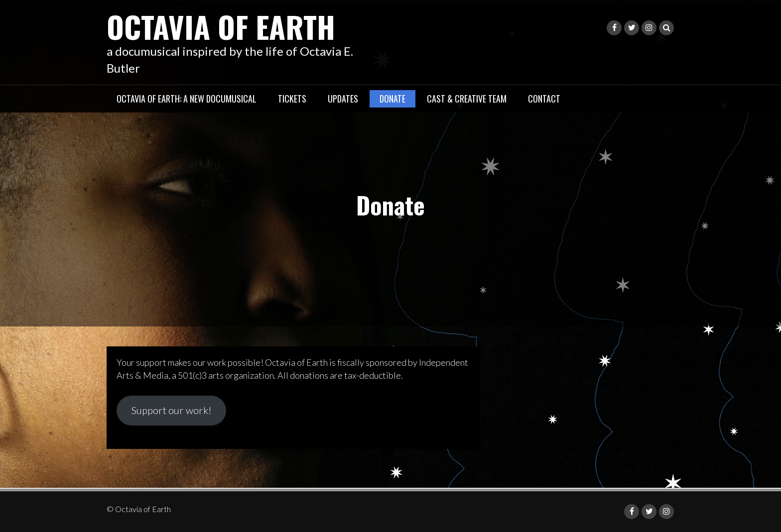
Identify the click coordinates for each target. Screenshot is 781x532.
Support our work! (171, 410)
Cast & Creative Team (467, 99)
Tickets (292, 99)
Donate (392, 99)
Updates (343, 99)
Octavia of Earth (221, 26)
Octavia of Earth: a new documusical (187, 99)
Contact (544, 99)
